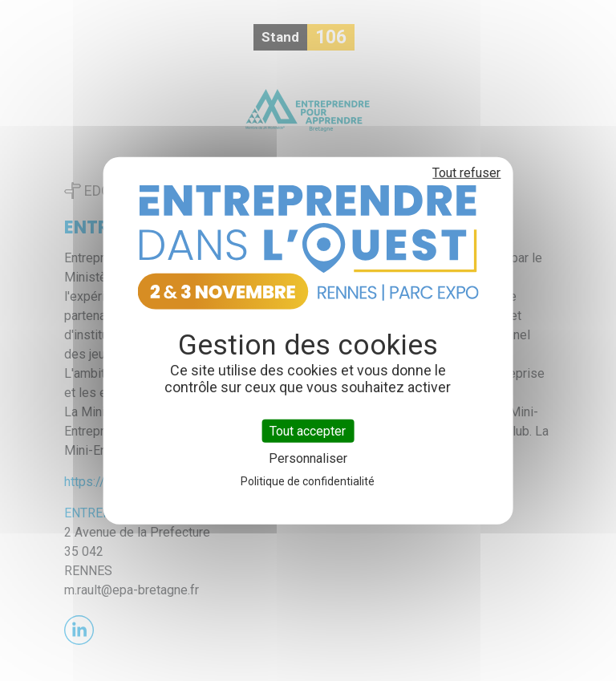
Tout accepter (308, 430)
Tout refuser (466, 172)
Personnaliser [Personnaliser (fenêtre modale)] (308, 458)
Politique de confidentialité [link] (308, 481)
